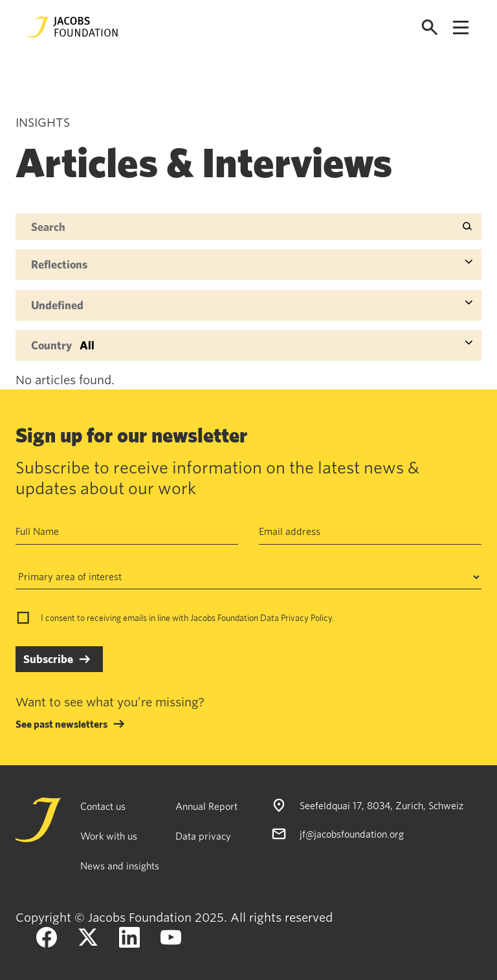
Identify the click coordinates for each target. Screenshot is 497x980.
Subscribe (48, 659)
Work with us (109, 836)
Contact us (103, 806)
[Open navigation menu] (461, 27)
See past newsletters (61, 724)
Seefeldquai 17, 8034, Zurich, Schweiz (381, 805)
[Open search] (430, 27)
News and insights (120, 866)
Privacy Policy (306, 618)
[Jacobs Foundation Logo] (72, 27)
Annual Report (206, 806)
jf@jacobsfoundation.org (352, 834)
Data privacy (203, 836)
